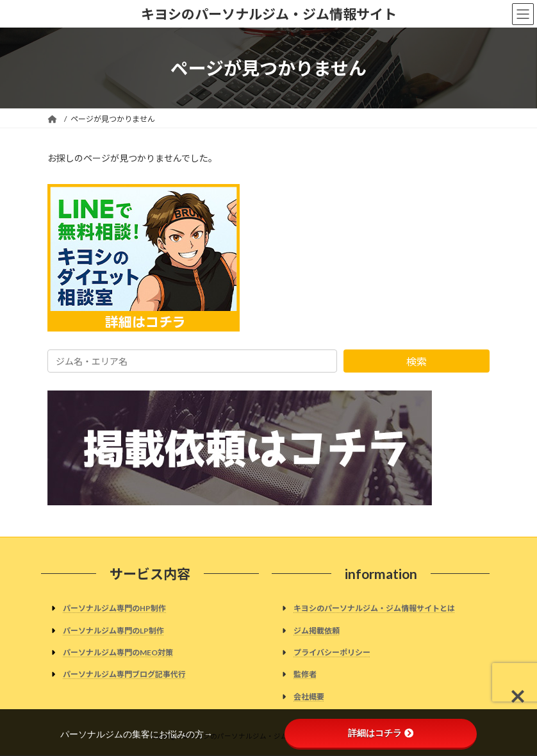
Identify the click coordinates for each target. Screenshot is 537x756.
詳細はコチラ (381, 733)
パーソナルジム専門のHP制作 (114, 609)
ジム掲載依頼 (317, 631)
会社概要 (309, 697)
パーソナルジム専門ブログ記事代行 (124, 674)
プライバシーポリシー (332, 652)
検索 (417, 361)
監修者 (305, 674)
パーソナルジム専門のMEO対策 (118, 652)
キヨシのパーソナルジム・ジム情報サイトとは (374, 609)
